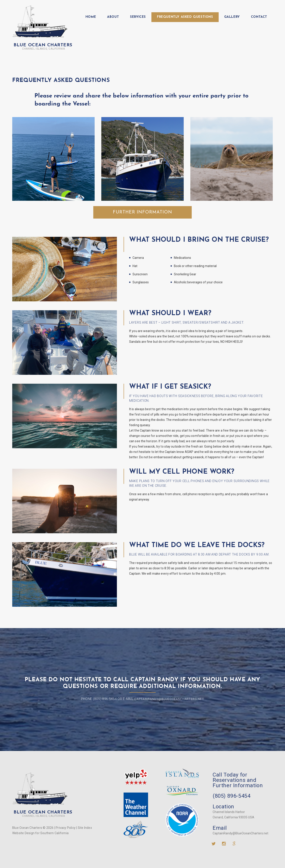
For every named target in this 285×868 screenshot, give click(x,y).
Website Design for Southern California (40, 833)
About (113, 17)
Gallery (232, 17)
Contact (259, 17)
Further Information (142, 212)
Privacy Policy (66, 828)
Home (91, 17)
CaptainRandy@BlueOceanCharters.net (169, 699)
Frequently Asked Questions (185, 17)
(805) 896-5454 (231, 796)
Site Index (85, 828)
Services (138, 17)
